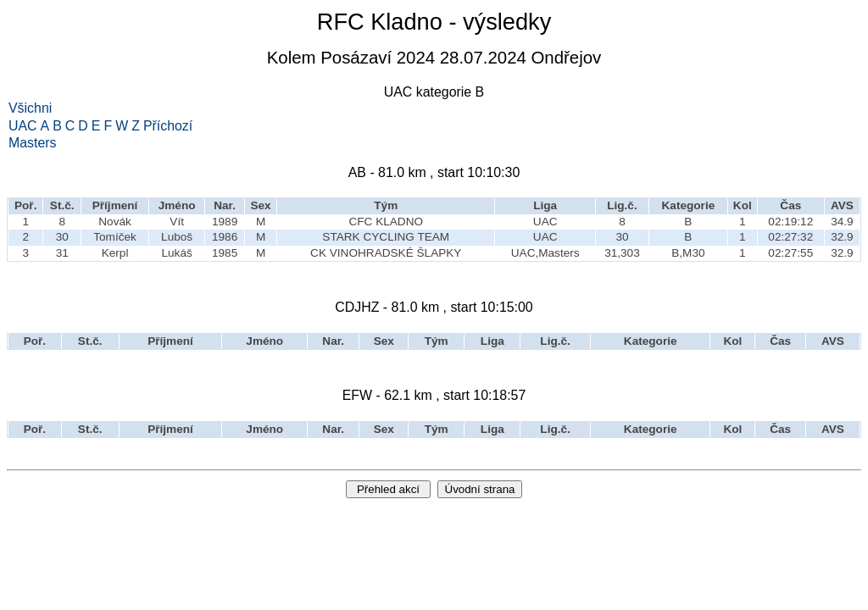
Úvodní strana (480, 489)
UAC (23, 126)
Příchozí (168, 126)
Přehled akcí (388, 489)
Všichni (30, 108)
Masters (33, 143)
